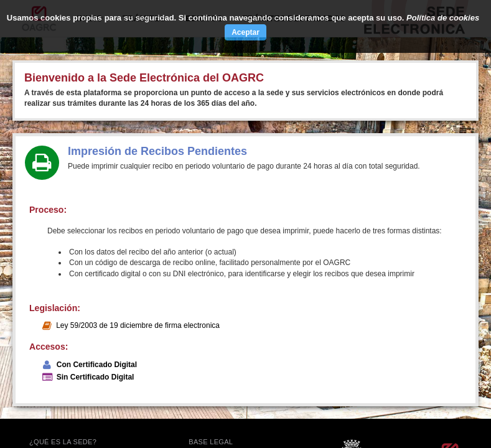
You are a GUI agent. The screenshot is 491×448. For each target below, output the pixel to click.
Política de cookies (443, 18)
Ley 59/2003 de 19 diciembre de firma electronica (138, 325)
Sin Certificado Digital (96, 377)
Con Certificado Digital (97, 365)
